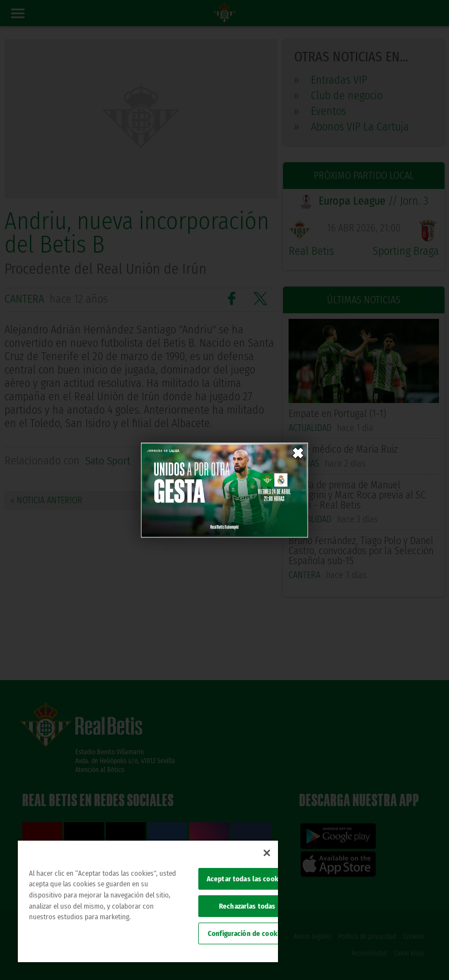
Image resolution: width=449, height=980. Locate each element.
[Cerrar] (267, 853)
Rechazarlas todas (247, 906)
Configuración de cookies (247, 933)
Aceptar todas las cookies (247, 879)
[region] (148, 901)
